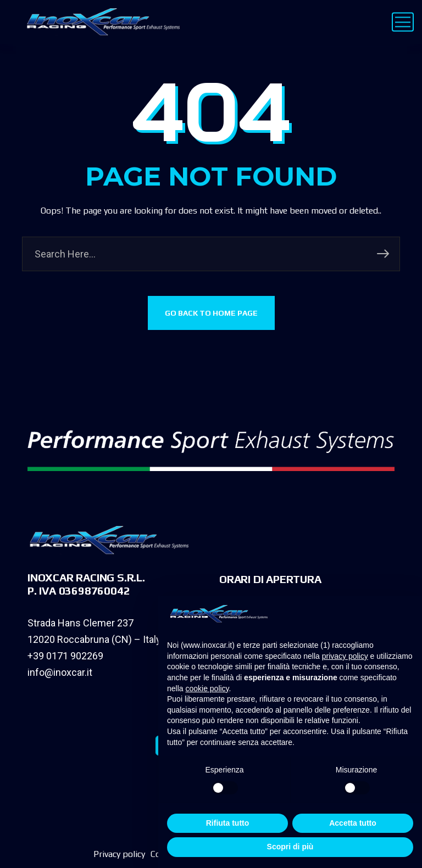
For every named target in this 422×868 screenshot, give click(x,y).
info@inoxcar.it (60, 672)
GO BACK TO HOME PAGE (211, 313)
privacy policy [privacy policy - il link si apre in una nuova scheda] (345, 656)
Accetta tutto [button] (353, 823)
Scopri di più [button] (290, 847)
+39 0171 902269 (65, 656)
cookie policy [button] (207, 688)
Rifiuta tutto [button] (228, 823)
